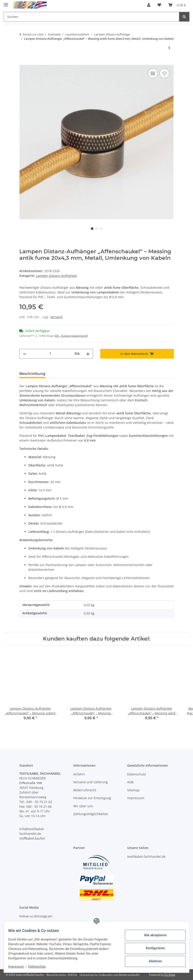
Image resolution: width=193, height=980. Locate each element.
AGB (130, 782)
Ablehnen (152, 961)
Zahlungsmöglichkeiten (91, 814)
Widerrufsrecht (85, 790)
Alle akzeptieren (152, 935)
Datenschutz (40, 967)
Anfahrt (79, 774)
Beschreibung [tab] (32, 374)
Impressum (19, 967)
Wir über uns (83, 806)
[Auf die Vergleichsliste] (153, 73)
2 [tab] (97, 229)
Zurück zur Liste (33, 34)
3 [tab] (101, 229)
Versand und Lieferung (91, 782)
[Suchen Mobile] (91, 17)
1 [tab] (92, 229)
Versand (56, 317)
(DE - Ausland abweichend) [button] (71, 336)
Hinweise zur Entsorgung (92, 798)
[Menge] (50, 354)
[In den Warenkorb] (23, 62)
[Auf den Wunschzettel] (164, 73)
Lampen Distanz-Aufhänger (57, 276)
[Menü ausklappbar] (6, 3)
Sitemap (133, 790)
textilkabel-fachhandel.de (146, 856)
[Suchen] (184, 17)
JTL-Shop (170, 975)
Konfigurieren (152, 948)
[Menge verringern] (24, 354)
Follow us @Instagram (36, 916)
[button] (149, 5)
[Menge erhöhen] (88, 354)
